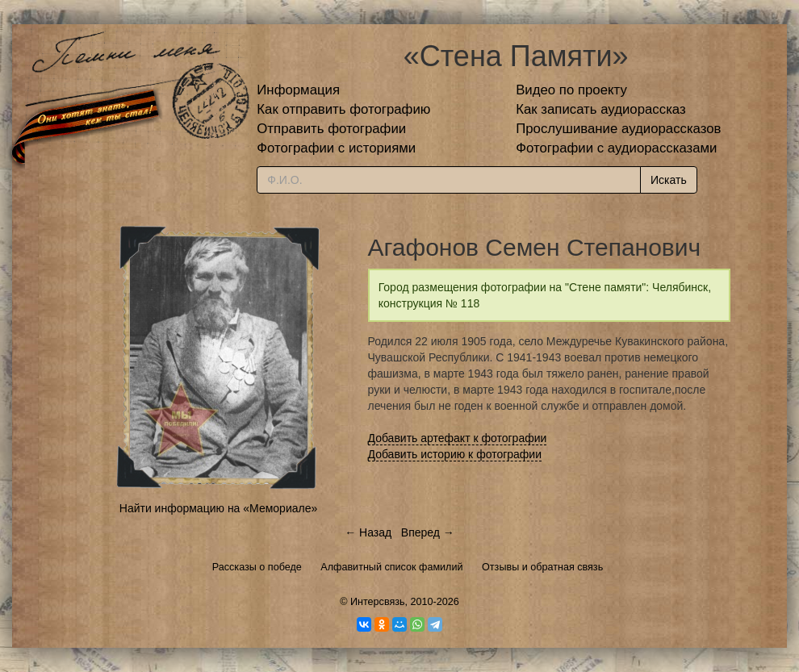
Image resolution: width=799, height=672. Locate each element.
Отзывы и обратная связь (542, 567)
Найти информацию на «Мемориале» (218, 508)
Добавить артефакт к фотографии (458, 438)
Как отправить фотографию (343, 109)
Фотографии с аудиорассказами (616, 148)
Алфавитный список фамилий (391, 567)
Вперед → (428, 532)
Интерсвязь (378, 602)
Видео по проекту (571, 90)
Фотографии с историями (336, 148)
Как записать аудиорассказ (601, 109)
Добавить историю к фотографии (455, 454)
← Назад (368, 532)
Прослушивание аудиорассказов (618, 129)
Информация (298, 90)
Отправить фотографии (331, 129)
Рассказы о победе (257, 567)
